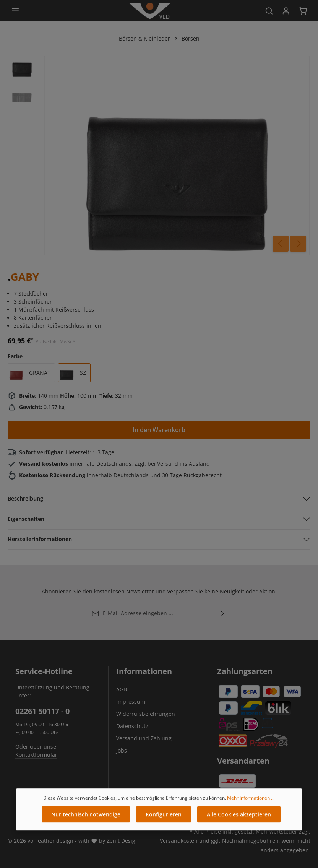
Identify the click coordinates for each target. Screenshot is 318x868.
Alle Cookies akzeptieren (239, 820)
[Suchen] (269, 11)
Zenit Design (123, 841)
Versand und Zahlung (144, 738)
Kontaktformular (36, 755)
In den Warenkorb (159, 430)
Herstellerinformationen (40, 539)
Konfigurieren (164, 820)
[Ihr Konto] (286, 11)
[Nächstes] (298, 244)
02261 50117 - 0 (42, 711)
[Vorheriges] (281, 244)
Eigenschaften (26, 519)
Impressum (131, 701)
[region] (159, 156)
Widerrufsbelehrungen (146, 714)
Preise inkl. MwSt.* (55, 342)
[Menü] (15, 11)
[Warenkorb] (303, 11)
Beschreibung (25, 498)
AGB (122, 689)
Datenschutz (132, 726)
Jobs (122, 750)
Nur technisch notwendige (86, 820)
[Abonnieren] (222, 613)
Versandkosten (179, 841)
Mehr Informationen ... (251, 804)
